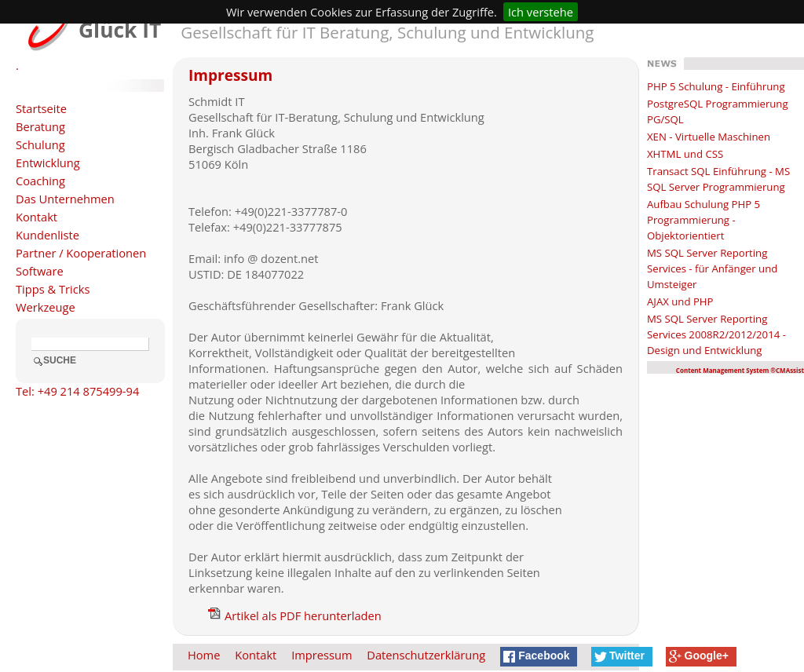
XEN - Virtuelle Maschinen (709, 137)
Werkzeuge (46, 307)
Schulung (40, 144)
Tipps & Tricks (53, 289)
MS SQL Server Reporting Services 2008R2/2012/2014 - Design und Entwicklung (716, 334)
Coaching (40, 181)
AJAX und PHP (680, 301)
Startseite (41, 108)
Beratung (40, 126)
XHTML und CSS (685, 154)
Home (204, 655)
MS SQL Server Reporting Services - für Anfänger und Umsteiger (712, 268)
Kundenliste (48, 235)
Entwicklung (48, 163)
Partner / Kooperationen (81, 253)
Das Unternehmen (65, 199)
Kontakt (37, 217)
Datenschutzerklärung (426, 655)
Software (40, 271)
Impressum (322, 655)
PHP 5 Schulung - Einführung (716, 86)
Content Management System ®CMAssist (740, 370)
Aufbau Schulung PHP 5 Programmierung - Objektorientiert (703, 220)
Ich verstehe (541, 12)
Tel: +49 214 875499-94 (77, 391)
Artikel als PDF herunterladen (295, 615)
